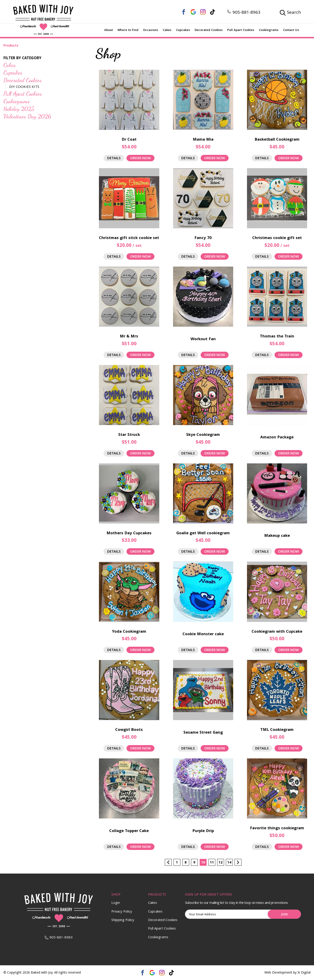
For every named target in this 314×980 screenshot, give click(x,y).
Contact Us (291, 30)
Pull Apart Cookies (241, 30)
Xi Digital (304, 973)
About (109, 30)
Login (116, 903)
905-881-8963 (244, 13)
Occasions (151, 30)
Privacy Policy (122, 912)
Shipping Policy (123, 920)
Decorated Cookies (209, 30)
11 (212, 863)
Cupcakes (183, 30)
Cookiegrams (269, 30)
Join (284, 915)
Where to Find (128, 30)
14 (229, 863)
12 (221, 863)
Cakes (167, 30)
